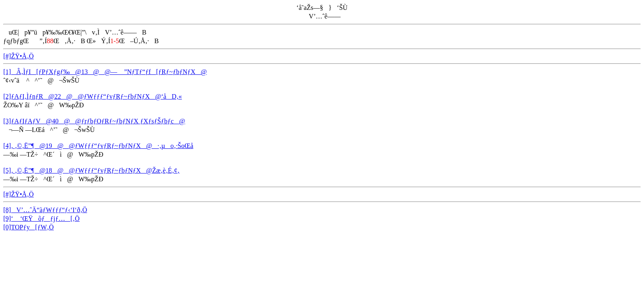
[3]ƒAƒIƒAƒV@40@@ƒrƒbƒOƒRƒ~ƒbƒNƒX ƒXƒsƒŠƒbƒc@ (94, 121)
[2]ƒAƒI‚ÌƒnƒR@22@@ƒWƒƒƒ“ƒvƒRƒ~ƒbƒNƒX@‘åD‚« (93, 96)
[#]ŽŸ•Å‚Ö (18, 56)
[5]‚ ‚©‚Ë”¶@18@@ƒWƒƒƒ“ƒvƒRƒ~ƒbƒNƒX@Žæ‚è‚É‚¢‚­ (91, 170)
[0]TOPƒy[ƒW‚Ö (29, 227)
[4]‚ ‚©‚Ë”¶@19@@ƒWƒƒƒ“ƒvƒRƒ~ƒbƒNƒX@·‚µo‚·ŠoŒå (98, 146)
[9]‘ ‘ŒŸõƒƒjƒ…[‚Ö (41, 219)
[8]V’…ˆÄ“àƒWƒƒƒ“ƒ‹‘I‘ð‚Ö (45, 210)
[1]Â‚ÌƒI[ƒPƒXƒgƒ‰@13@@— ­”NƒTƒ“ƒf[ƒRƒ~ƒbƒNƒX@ (105, 72)
